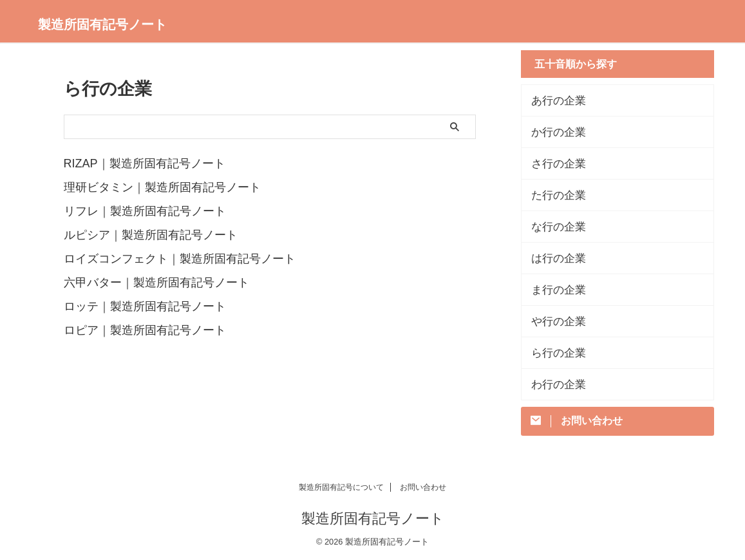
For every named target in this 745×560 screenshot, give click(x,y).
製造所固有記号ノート (102, 24)
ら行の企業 (554, 353)
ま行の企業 (554, 290)
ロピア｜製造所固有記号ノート (145, 326)
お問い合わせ (423, 487)
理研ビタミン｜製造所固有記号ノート (162, 187)
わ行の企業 (554, 384)
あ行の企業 (554, 100)
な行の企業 (554, 227)
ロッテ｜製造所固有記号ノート (145, 303)
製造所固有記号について (341, 487)
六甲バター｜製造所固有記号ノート (156, 279)
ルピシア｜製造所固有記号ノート (151, 233)
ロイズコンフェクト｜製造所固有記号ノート (180, 256)
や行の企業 (554, 321)
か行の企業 (554, 132)
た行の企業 (554, 195)
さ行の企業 (554, 163)
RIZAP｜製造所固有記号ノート (145, 163)
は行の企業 (554, 258)
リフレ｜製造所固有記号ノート (145, 210)
